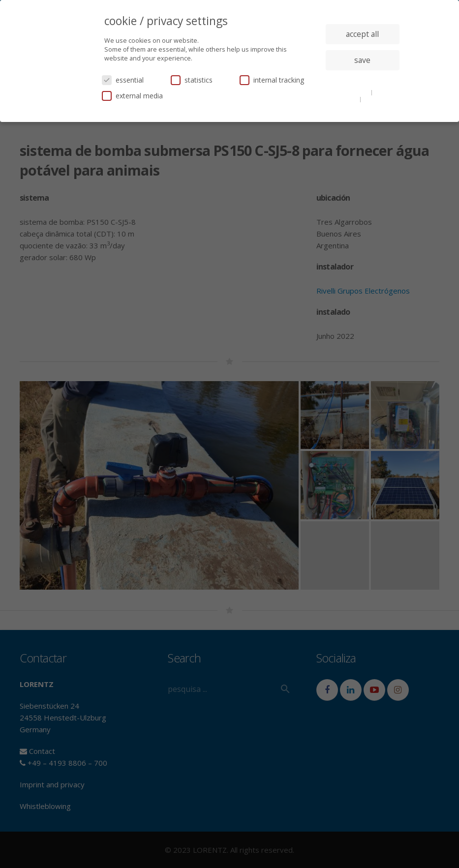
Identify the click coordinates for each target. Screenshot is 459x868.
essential (123, 80)
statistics (192, 80)
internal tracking (272, 80)
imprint (374, 99)
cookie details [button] (351, 92)
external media (132, 96)
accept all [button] (362, 34)
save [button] (362, 60)
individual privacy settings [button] (362, 80)
